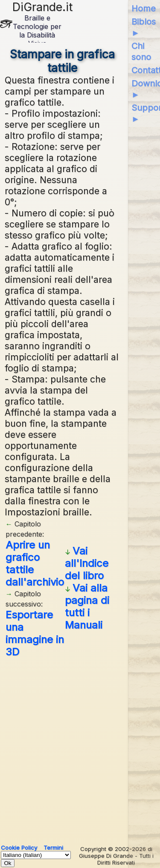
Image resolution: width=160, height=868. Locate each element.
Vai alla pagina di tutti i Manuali (87, 606)
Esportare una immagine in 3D (35, 633)
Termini (53, 848)
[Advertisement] (80, 748)
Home (144, 9)
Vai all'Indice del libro (87, 563)
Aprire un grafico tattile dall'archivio (35, 563)
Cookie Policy (19, 848)
